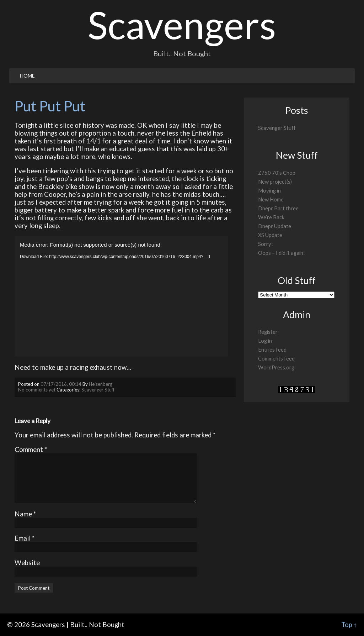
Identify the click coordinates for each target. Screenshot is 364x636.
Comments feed (276, 359)
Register (268, 332)
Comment (31, 450)
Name (25, 514)
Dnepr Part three (278, 208)
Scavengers (182, 25)
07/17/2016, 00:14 (61, 384)
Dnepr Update (275, 226)
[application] (121, 296)
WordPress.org (276, 367)
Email (25, 538)
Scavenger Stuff (98, 390)
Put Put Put (50, 106)
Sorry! (266, 244)
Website (27, 563)
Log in (265, 341)
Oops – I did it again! (282, 253)
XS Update (270, 235)
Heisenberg (101, 384)
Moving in (269, 191)
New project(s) (275, 182)
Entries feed (272, 350)
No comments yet (37, 390)
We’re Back (271, 217)
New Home (271, 199)
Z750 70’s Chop (277, 173)
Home (27, 76)
